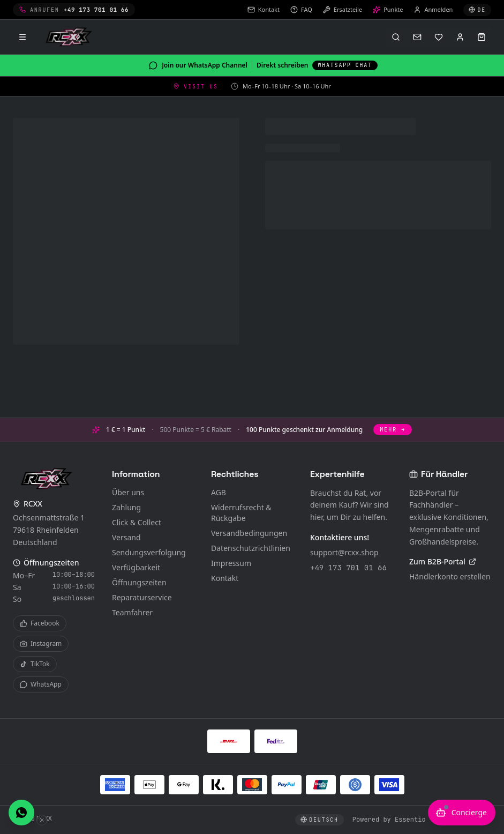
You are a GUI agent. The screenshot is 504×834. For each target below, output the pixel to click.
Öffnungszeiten (139, 582)
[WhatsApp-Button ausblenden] (42, 820)
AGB (219, 492)
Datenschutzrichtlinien (251, 548)
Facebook (40, 623)
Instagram (41, 643)
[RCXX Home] (71, 37)
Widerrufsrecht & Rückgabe (241, 513)
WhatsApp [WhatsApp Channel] (41, 684)
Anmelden (433, 9)
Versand (126, 537)
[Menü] (22, 37)
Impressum (231, 563)
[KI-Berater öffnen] (462, 813)
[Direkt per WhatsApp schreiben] (21, 813)
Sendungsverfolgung (149, 552)
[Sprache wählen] (477, 10)
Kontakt (225, 578)
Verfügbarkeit (136, 567)
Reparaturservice (142, 597)
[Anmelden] (460, 37)
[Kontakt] (417, 37)
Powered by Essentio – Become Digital (422, 820)
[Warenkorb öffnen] (482, 37)
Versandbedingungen (249, 533)
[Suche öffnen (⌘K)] (396, 37)
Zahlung (126, 507)
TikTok (35, 664)
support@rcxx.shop (344, 552)
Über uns (128, 492)
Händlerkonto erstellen (450, 576)
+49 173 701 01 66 (348, 568)
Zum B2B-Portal (443, 561)
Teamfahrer (132, 612)
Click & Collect (137, 522)
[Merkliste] (439, 37)
